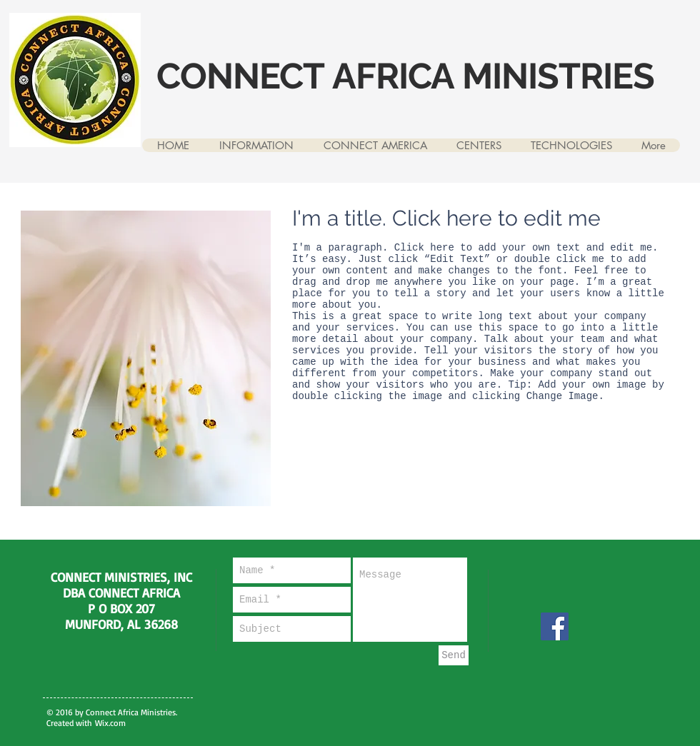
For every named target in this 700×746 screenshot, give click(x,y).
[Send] (454, 655)
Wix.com (110, 723)
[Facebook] (555, 626)
